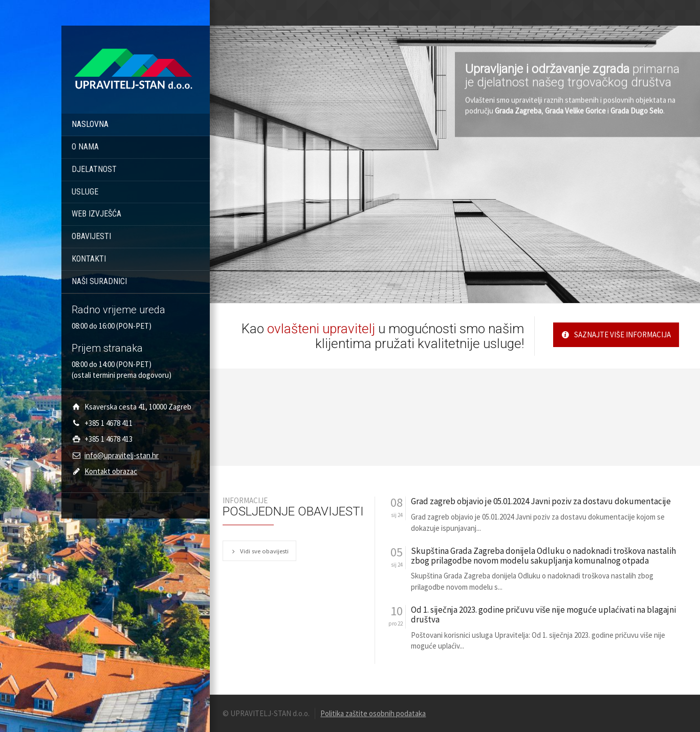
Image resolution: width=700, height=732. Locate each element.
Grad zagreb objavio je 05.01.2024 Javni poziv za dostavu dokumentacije (541, 501)
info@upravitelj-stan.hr (122, 455)
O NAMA (85, 147)
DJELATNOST (94, 169)
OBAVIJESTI (91, 236)
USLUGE (85, 192)
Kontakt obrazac (111, 471)
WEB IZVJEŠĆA (96, 214)
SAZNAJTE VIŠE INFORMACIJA (616, 335)
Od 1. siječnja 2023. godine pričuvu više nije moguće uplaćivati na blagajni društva (543, 615)
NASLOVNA (90, 124)
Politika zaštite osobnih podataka (373, 713)
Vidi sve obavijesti (259, 551)
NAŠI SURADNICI (99, 281)
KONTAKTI (89, 259)
